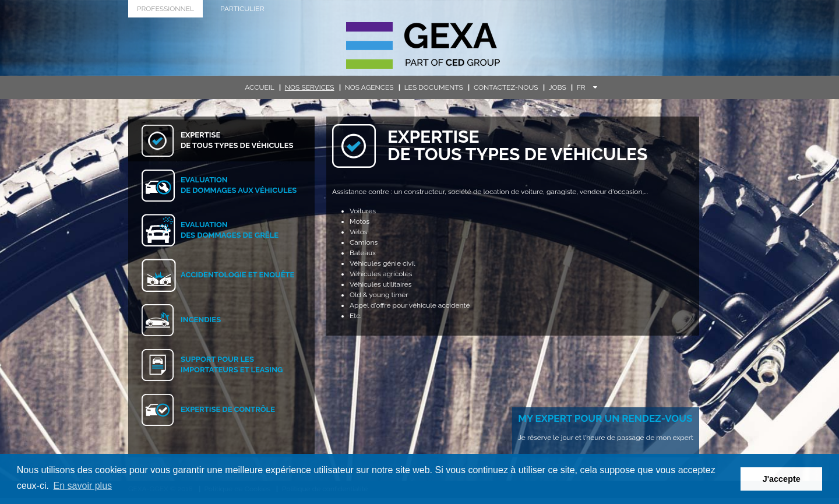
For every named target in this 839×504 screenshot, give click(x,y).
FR (587, 87)
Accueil (260, 87)
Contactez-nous (506, 87)
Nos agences (369, 87)
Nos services (310, 87)
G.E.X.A (423, 45)
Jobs (558, 87)
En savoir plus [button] (83, 486)
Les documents (434, 87)
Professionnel (165, 9)
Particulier (242, 9)
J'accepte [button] (782, 479)
